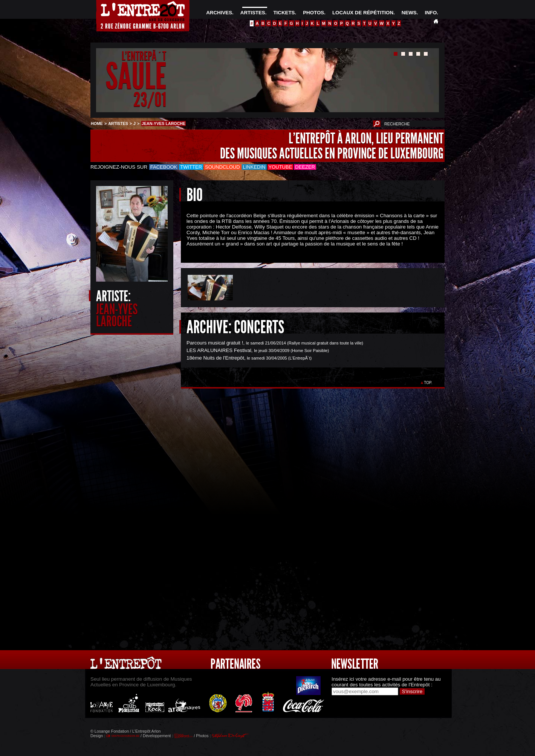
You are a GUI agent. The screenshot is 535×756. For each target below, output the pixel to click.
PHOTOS (313, 13)
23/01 (150, 100)
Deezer (305, 167)
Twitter (191, 167)
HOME (97, 123)
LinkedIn (254, 167)
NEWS (409, 13)
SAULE (136, 77)
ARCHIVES (219, 13)
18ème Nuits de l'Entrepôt (215, 358)
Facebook (164, 167)
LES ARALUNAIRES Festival (219, 350)
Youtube (280, 167)
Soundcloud (222, 167)
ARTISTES (253, 13)
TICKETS (284, 13)
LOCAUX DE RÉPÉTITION (363, 13)
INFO (431, 13)
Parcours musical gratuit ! (215, 343)
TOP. (428, 383)
